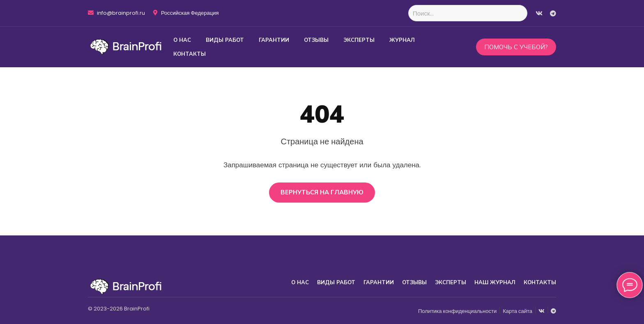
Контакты (190, 54)
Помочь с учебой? (516, 47)
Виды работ (225, 40)
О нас (182, 40)
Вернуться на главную (322, 192)
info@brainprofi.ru (116, 13)
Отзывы (316, 40)
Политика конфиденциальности (457, 311)
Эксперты (359, 40)
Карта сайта (517, 311)
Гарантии (274, 40)
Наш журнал (495, 282)
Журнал (402, 40)
